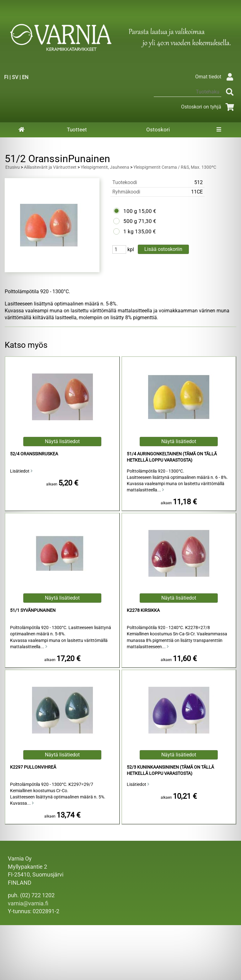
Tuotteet (77, 130)
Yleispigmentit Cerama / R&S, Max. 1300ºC (175, 167)
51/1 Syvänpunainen (33, 610)
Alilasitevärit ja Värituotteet (50, 167)
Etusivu (13, 167)
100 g (130, 211)
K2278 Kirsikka (143, 610)
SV (15, 77)
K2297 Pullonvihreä (33, 767)
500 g (130, 221)
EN (25, 77)
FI (6, 77)
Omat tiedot (216, 77)
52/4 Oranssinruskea (34, 454)
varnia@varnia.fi (28, 903)
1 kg (129, 231)
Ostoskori (158, 130)
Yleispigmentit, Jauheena (105, 167)
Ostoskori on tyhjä (209, 107)
